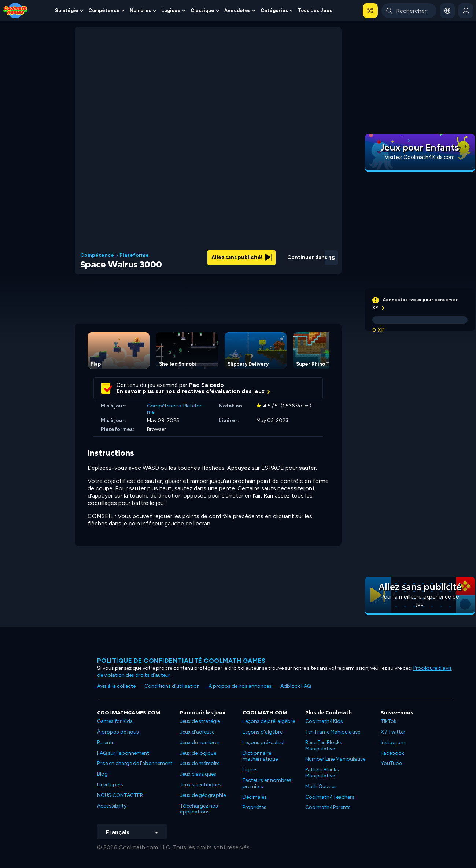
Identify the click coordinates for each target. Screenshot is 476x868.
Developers (110, 785)
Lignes (250, 770)
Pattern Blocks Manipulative (322, 773)
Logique (171, 10)
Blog (102, 774)
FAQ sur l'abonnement (123, 753)
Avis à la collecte (116, 686)
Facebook (392, 753)
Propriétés (254, 807)
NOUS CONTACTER (120, 795)
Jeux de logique (198, 753)
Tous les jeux (315, 10)
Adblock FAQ (296, 686)
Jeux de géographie (203, 795)
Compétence (104, 10)
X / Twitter (393, 732)
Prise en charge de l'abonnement (135, 763)
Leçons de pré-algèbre (269, 721)
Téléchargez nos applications (199, 809)
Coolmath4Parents (328, 807)
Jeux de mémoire (200, 763)
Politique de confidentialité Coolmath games (181, 661)
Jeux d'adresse (197, 732)
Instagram (393, 743)
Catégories (274, 10)
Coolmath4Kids (324, 721)
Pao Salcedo (206, 385)
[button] (370, 11)
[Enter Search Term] (409, 11)
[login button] (466, 11)
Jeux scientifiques (201, 785)
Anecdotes (237, 10)
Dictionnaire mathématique (260, 756)
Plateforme (134, 255)
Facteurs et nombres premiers (267, 783)
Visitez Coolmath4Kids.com (420, 157)
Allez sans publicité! (242, 257)
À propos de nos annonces (240, 686)
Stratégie (67, 10)
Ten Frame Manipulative (333, 732)
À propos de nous (118, 732)
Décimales (255, 797)
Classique (202, 10)
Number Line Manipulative (335, 759)
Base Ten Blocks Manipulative (324, 746)
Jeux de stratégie (200, 721)
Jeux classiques (198, 774)
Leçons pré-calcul (263, 743)
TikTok (389, 721)
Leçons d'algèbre (263, 732)
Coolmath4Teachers (330, 797)
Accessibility (112, 806)
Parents (106, 743)
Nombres (141, 10)
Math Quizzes (321, 786)
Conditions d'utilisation (172, 686)
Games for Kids (115, 721)
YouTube (391, 763)
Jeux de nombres (200, 743)
